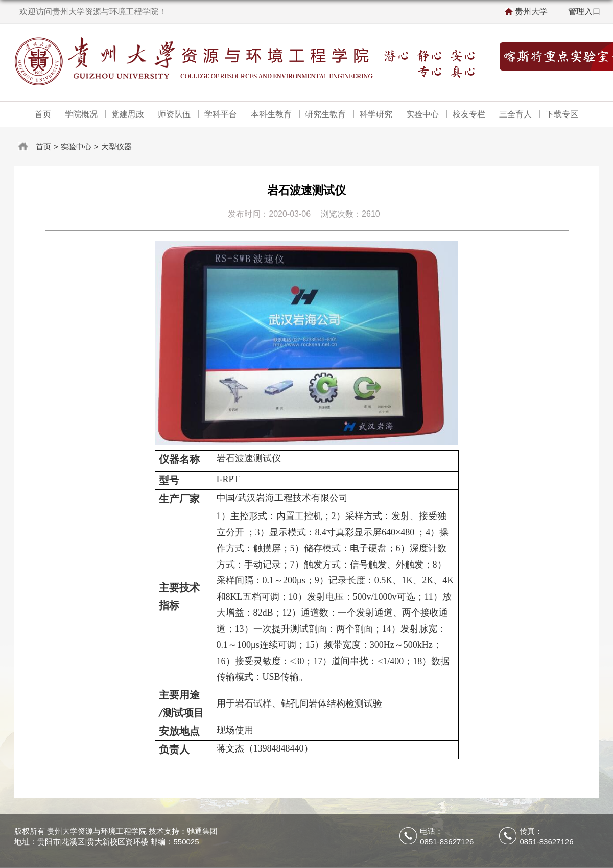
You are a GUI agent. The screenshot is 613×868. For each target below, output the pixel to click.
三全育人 (515, 114)
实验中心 (422, 114)
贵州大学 (531, 11)
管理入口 (584, 11)
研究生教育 (325, 114)
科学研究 (376, 114)
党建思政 (128, 114)
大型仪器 (116, 146)
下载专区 (562, 114)
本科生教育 (271, 114)
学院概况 (81, 114)
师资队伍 (174, 114)
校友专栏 (469, 114)
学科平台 (221, 114)
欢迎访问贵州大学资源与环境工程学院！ (93, 11)
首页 (43, 114)
